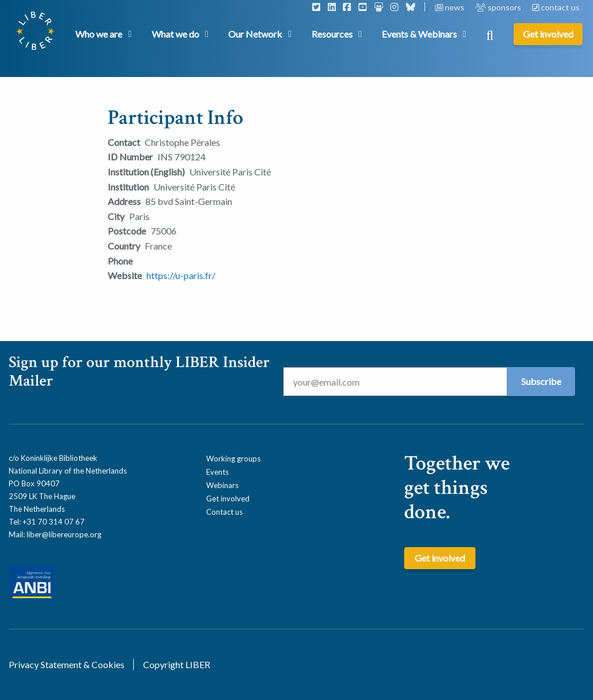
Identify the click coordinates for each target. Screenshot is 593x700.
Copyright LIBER (177, 664)
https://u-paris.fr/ (181, 275)
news (451, 7)
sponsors (499, 7)
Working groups (233, 459)
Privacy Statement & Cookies (67, 664)
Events (217, 472)
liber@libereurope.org (64, 534)
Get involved (228, 499)
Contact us (224, 512)
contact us (556, 7)
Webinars (222, 485)
